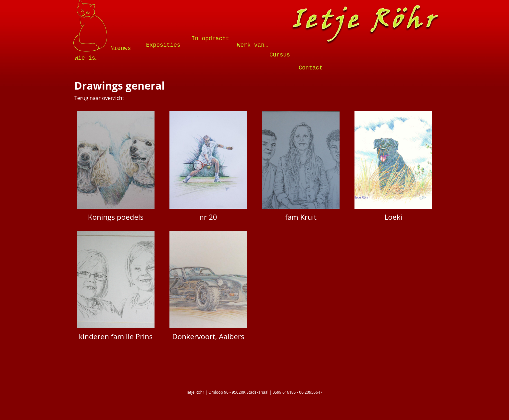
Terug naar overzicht (99, 98)
